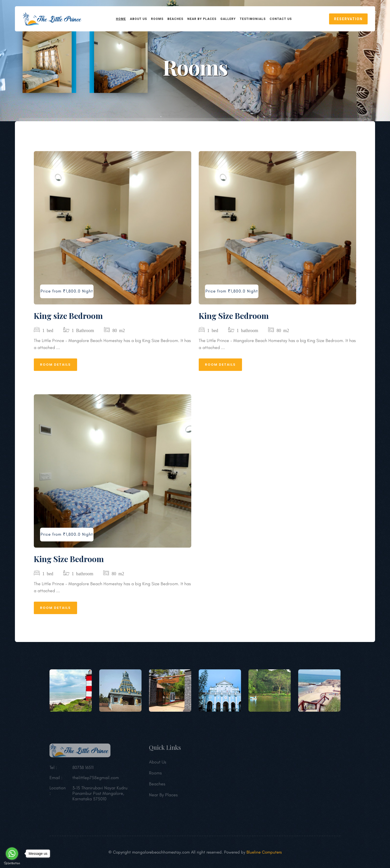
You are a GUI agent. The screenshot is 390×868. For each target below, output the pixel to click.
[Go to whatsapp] (12, 854)
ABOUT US (138, 19)
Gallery (228, 19)
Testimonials (253, 19)
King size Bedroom (68, 316)
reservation (348, 19)
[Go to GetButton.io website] (12, 863)
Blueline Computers (264, 852)
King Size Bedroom (234, 316)
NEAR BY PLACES (202, 19)
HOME (121, 19)
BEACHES (175, 19)
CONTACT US (281, 19)
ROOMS (157, 19)
